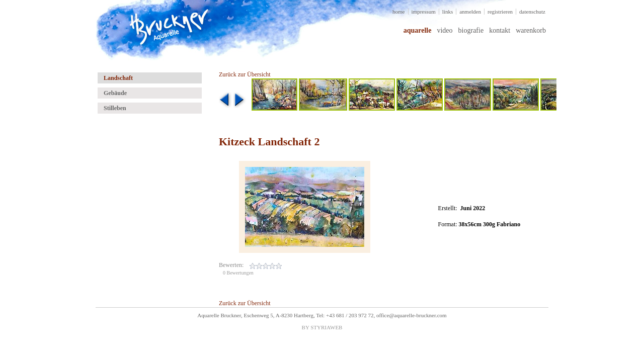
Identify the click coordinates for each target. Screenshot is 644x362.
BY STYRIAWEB (322, 327)
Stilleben (115, 108)
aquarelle (418, 30)
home (398, 12)
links (448, 12)
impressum (424, 12)
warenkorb (531, 30)
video (445, 30)
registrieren (500, 12)
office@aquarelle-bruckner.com (412, 315)
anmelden (470, 12)
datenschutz (532, 12)
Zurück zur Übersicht (245, 74)
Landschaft (118, 78)
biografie (471, 30)
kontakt (500, 30)
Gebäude (115, 93)
